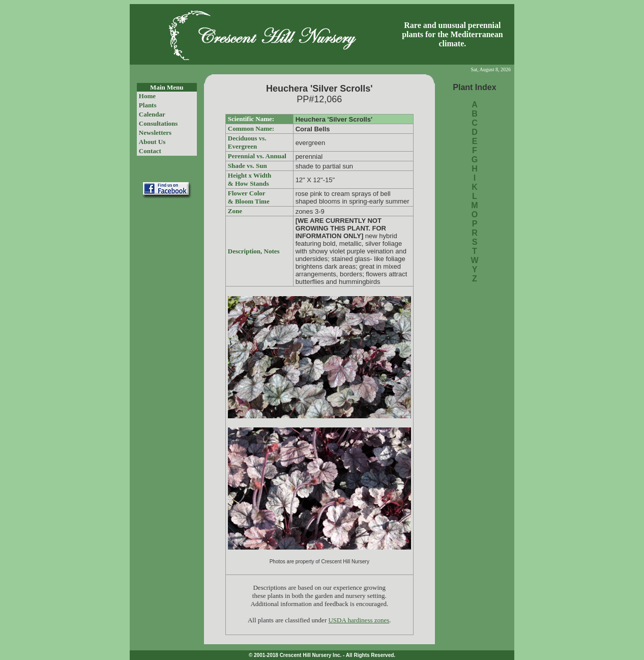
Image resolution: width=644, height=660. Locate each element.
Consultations (158, 123)
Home (147, 96)
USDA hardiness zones (359, 620)
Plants (148, 105)
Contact (150, 151)
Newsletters (155, 133)
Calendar (152, 114)
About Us (152, 142)
